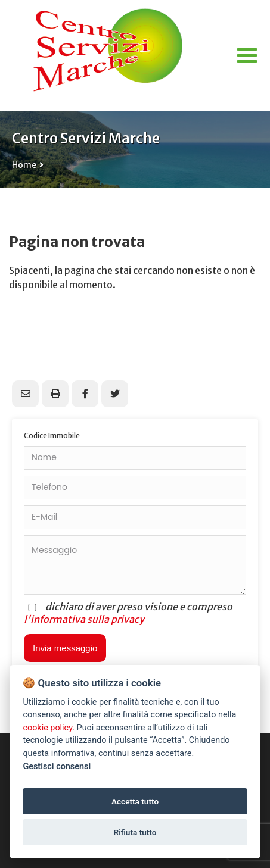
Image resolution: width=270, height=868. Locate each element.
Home (24, 165)
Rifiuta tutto (135, 832)
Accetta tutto (135, 801)
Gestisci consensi (57, 766)
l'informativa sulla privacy (84, 619)
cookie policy (47, 728)
